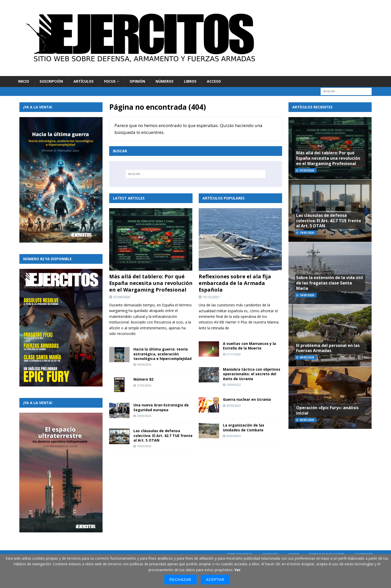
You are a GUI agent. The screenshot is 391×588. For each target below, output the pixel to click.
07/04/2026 (122, 297)
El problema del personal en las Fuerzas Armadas (328, 348)
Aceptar (215, 580)
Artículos (84, 81)
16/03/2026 (307, 295)
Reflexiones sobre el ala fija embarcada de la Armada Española (235, 283)
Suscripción (51, 81)
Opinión (137, 81)
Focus (110, 81)
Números (165, 81)
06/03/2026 (307, 420)
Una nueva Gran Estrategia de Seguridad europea (161, 407)
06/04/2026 (144, 364)
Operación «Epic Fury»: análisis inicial (327, 410)
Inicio (24, 81)
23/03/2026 (144, 416)
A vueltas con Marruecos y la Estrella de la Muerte (249, 346)
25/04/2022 (234, 385)
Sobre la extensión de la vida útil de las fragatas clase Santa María (330, 283)
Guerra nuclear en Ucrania (247, 399)
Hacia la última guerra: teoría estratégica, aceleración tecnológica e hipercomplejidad (162, 354)
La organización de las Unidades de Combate (244, 427)
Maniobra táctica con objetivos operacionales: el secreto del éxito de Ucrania (252, 374)
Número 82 (143, 379)
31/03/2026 (144, 385)
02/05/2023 (234, 436)
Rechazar (180, 580)
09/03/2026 (307, 357)
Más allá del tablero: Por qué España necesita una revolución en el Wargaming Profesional (151, 283)
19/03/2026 (144, 446)
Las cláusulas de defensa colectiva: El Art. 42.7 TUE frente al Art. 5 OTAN (163, 435)
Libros (190, 81)
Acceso (214, 81)
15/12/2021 (211, 297)
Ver (237, 570)
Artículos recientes (312, 107)
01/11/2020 (234, 354)
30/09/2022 (234, 405)
